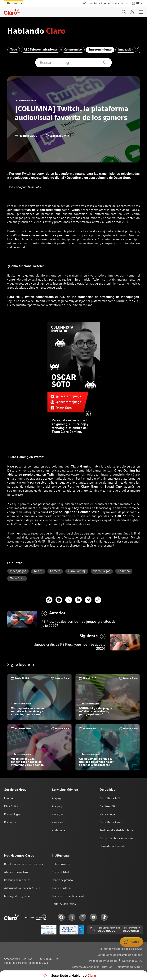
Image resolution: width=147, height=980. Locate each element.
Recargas (58, 814)
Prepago (57, 799)
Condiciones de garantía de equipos (119, 955)
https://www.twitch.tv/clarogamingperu (85, 475)
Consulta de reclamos (17, 880)
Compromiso (73, 50)
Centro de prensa (62, 880)
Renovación (59, 823)
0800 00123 (131, 931)
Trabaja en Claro (62, 888)
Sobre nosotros (61, 864)
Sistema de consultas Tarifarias (92, 967)
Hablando (36, 32)
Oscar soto (17, 579)
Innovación (126, 50)
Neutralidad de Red (130, 967)
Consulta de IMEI (110, 799)
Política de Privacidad (103, 961)
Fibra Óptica (11, 807)
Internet (9, 799)
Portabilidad (59, 830)
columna (58, 467)
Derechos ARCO (132, 961)
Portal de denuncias (64, 904)
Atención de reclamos (17, 872)
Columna (124, 571)
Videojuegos (18, 571)
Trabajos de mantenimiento (69, 896)
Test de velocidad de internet (117, 830)
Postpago (58, 807)
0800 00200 (107, 931)
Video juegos (102, 571)
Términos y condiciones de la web (121, 949)
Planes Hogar (12, 814)
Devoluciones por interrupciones (24, 864)
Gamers (55, 571)
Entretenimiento (100, 50)
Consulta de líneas (111, 823)
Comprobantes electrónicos (116, 838)
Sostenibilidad (60, 872)
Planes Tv (10, 823)
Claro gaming (77, 571)
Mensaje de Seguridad (18, 896)
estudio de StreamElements (38, 301)
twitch (38, 571)
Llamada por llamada (112, 846)
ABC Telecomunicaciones (40, 50)
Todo (13, 50)
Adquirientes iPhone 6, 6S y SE (23, 888)
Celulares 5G (107, 807)
